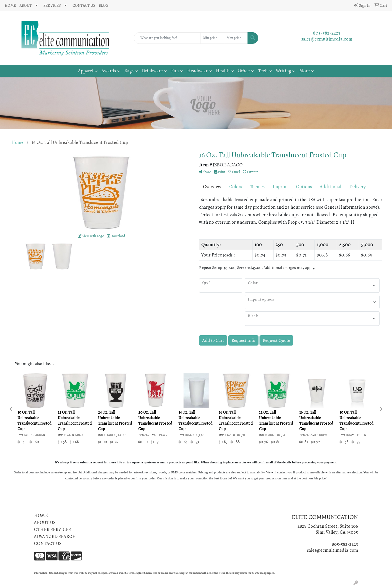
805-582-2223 (327, 33)
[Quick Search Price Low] (212, 38)
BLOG (104, 6)
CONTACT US (84, 6)
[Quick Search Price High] (236, 38)
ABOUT (26, 6)
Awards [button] (109, 71)
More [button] (304, 71)
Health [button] (223, 71)
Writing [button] (283, 71)
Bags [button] (129, 71)
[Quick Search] (167, 38)
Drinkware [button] (152, 71)
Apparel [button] (86, 71)
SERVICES (52, 6)
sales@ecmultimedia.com (327, 39)
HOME (10, 6)
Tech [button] (263, 71)
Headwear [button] (197, 71)
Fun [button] (175, 71)
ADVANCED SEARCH (55, 536)
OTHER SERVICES (52, 529)
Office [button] (244, 71)
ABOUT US (45, 522)
